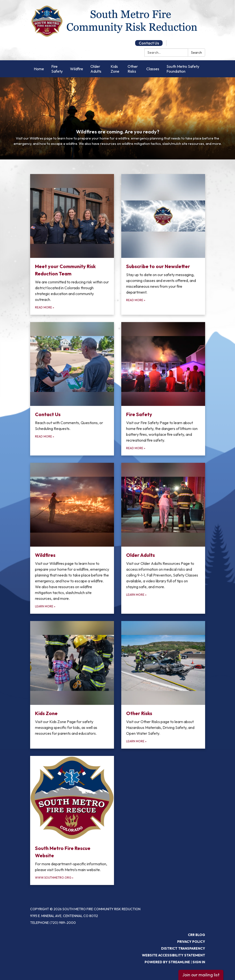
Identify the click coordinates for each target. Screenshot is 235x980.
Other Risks (133, 69)
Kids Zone (115, 69)
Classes (153, 69)
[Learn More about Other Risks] (163, 685)
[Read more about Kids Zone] (72, 685)
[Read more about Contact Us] (72, 389)
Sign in (199, 962)
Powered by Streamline (167, 962)
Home (39, 69)
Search (196, 52)
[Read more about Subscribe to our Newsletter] (163, 244)
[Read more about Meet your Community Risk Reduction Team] (72, 244)
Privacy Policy (191, 942)
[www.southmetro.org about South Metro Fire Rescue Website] (72, 820)
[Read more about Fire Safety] (163, 389)
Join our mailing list (201, 975)
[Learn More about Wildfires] (72, 538)
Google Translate (186, 43)
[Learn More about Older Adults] (163, 538)
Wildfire (77, 69)
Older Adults (96, 69)
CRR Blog (196, 935)
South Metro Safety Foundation (183, 69)
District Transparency (183, 948)
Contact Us (149, 43)
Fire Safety (57, 69)
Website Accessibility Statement (174, 955)
